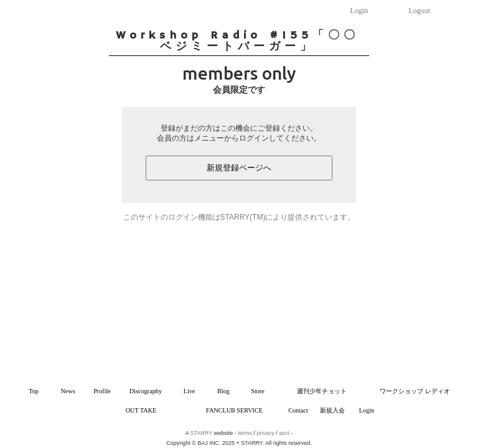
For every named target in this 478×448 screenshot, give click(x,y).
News (68, 391)
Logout (420, 11)
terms (245, 433)
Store (258, 391)
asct (284, 433)
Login (359, 11)
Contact (298, 410)
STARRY (202, 433)
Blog (223, 391)
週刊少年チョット (322, 391)
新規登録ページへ (239, 168)
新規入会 (332, 410)
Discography (146, 391)
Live (190, 391)
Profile (102, 391)
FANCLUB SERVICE (234, 410)
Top (34, 391)
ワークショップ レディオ (415, 391)
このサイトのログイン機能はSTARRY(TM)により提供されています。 (239, 217)
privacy (265, 433)
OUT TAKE (141, 410)
